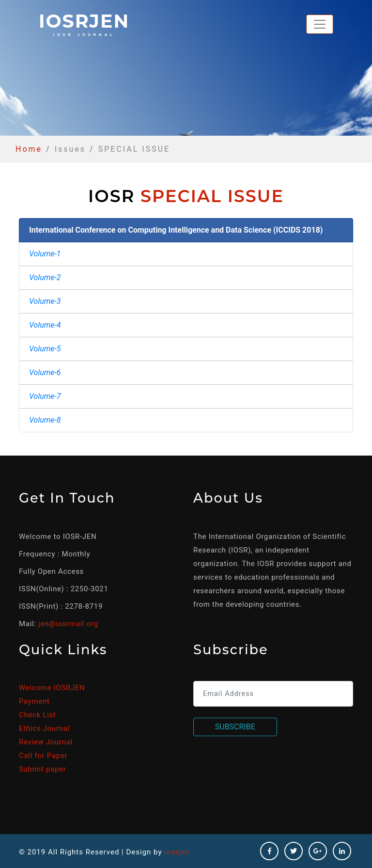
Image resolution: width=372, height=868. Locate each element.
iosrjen (84, 23)
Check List (38, 715)
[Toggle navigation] (320, 24)
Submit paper (42, 769)
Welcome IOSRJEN (52, 688)
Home (29, 149)
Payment (34, 701)
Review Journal (46, 742)
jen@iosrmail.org (68, 624)
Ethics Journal (44, 728)
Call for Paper (43, 756)
